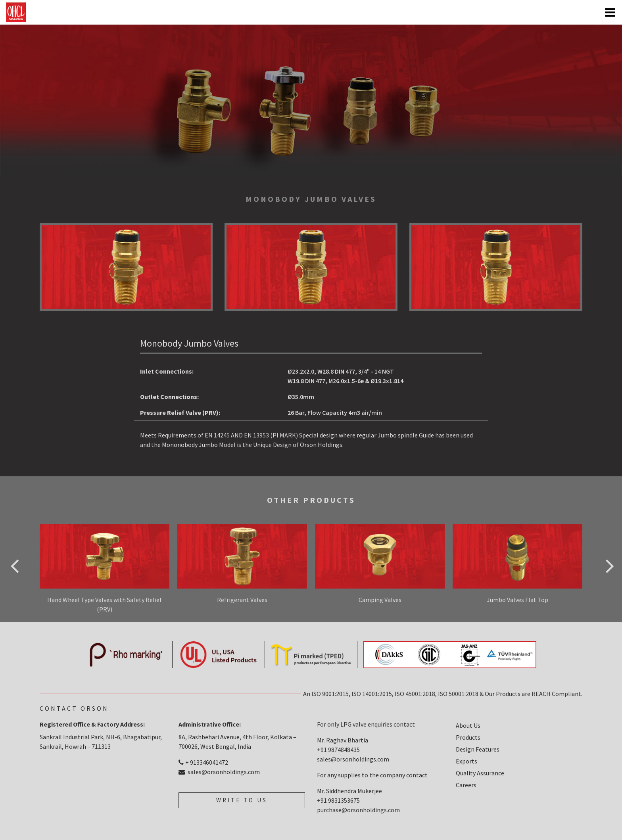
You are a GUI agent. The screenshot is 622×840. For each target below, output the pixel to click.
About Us (468, 725)
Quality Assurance (480, 773)
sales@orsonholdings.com (219, 772)
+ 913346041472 (203, 762)
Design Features (478, 749)
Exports (466, 761)
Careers (466, 785)
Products (468, 737)
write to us (242, 800)
